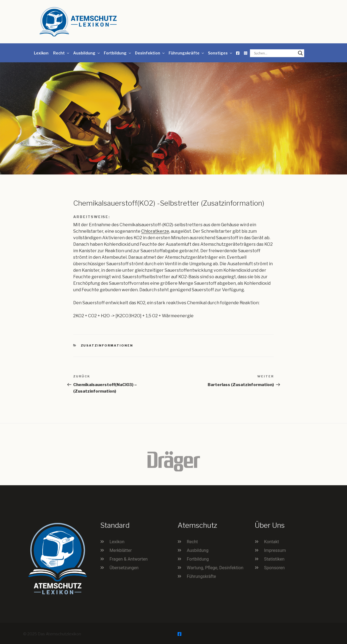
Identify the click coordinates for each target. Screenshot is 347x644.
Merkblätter (121, 550)
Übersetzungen (124, 568)
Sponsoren (274, 568)
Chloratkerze (155, 231)
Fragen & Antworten (129, 559)
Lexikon (41, 53)
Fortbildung (118, 53)
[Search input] (275, 53)
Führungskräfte (187, 53)
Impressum (275, 550)
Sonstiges (220, 53)
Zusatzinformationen (107, 345)
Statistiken (274, 559)
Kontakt (272, 542)
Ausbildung (87, 53)
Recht (62, 53)
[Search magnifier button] (300, 53)
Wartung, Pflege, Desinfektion (215, 568)
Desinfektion (150, 53)
